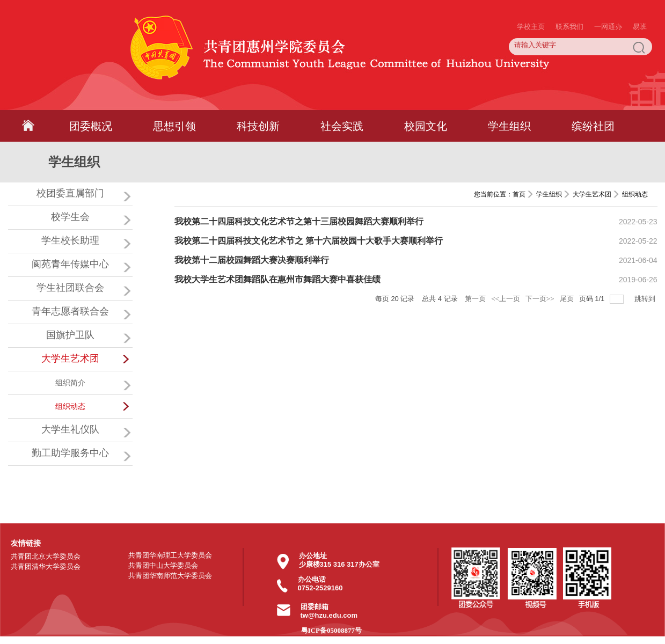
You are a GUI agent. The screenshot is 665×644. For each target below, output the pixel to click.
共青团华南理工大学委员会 (170, 555)
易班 (640, 5)
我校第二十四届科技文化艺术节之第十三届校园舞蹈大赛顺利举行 (299, 221)
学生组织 (549, 194)
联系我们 (569, 5)
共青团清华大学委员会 (46, 566)
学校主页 (531, 5)
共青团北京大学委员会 (46, 556)
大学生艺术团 (592, 194)
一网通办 (608, 5)
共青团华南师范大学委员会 (170, 576)
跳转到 (646, 299)
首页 (519, 194)
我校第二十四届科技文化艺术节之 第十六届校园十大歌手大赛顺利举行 (309, 241)
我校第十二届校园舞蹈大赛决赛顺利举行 (252, 260)
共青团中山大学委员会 (163, 565)
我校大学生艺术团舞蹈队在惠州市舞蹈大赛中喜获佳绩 (277, 279)
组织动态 (635, 194)
